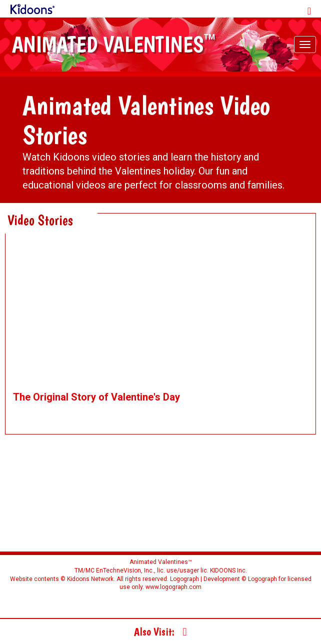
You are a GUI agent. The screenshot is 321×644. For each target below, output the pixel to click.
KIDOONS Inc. (228, 570)
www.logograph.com (173, 587)
